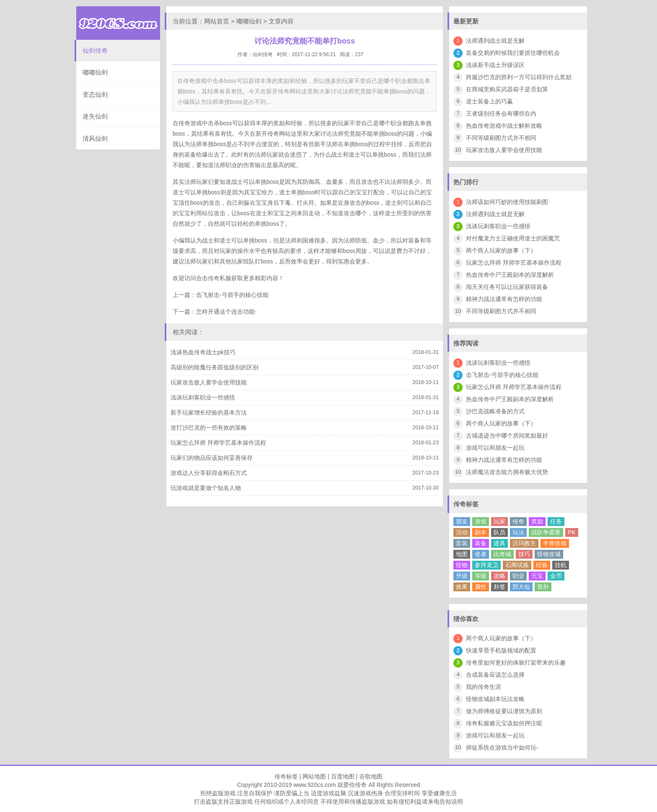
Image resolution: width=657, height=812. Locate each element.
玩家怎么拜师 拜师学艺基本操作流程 (218, 443)
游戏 (481, 521)
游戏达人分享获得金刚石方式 (209, 473)
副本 (481, 532)
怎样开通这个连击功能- (226, 312)
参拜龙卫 (486, 565)
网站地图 (314, 776)
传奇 (518, 521)
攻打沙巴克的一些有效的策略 (209, 428)
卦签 (499, 587)
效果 (462, 587)
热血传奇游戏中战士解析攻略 (504, 126)
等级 (481, 576)
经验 (542, 565)
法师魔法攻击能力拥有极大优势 (507, 472)
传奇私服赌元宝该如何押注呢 (504, 723)
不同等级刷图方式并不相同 (501, 138)
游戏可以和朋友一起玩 (495, 448)
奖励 (537, 521)
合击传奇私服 (214, 278)
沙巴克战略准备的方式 (495, 411)
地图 (462, 554)
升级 (462, 576)
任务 (556, 521)
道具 (499, 543)
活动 (462, 532)
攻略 (499, 576)
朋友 (462, 521)
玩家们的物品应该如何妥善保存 (212, 458)
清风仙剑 (95, 138)
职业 (518, 576)
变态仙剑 (95, 94)
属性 (481, 587)
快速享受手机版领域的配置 (501, 650)
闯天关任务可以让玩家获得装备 (507, 287)
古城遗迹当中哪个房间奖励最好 (507, 436)
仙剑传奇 (95, 50)
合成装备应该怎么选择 (495, 675)
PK (572, 532)
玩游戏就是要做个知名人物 (206, 488)
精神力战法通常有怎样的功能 (504, 299)
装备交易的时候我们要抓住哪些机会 (513, 53)
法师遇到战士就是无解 (495, 41)
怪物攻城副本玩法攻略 (495, 699)
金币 (556, 576)
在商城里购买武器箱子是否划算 (507, 89)
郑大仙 (521, 587)
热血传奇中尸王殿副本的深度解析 (510, 275)
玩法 (518, 532)
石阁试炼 (517, 565)
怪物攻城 (549, 554)
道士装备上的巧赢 (489, 101)
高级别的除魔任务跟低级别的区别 (215, 367)
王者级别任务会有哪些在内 (501, 113)
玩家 (499, 521)
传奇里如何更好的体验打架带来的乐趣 (516, 662)
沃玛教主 (524, 543)
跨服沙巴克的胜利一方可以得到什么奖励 (519, 77)
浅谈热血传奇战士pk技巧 (203, 352)
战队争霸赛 (546, 532)
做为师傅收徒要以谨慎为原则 (504, 711)
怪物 (462, 565)
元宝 (537, 576)
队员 (499, 532)
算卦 (543, 587)
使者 (481, 554)
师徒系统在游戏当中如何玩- (502, 748)
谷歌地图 (371, 776)
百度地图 (343, 776)
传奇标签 (286, 776)
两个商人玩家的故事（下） (501, 250)
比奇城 (502, 554)
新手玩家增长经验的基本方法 (209, 412)
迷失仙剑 (95, 116)
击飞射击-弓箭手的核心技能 (232, 295)
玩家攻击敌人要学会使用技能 (209, 382)
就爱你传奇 (352, 785)
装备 (481, 543)
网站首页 (217, 21)
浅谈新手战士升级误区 (495, 65)
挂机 (561, 565)
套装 (462, 543)
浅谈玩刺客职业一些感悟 (203, 397)
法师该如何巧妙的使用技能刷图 (507, 202)
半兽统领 (555, 543)
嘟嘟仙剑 (95, 72)
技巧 (524, 554)
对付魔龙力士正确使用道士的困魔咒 (513, 238)
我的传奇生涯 (484, 687)
